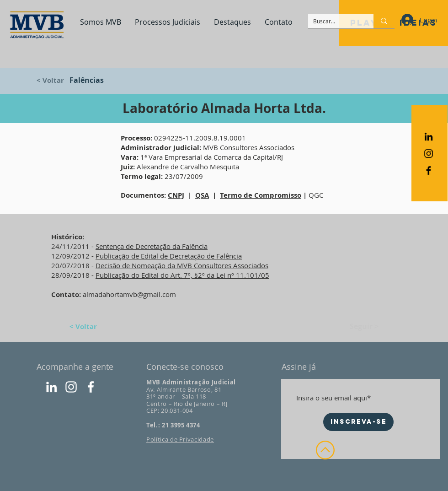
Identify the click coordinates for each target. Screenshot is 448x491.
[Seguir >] (356, 326)
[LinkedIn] (51, 387)
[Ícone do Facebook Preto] (429, 170)
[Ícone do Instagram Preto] (429, 154)
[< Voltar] (56, 80)
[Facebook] (91, 387)
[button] (101, 22)
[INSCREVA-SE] (358, 422)
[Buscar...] (334, 21)
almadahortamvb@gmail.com (129, 294)
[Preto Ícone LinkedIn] (429, 137)
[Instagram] (71, 387)
